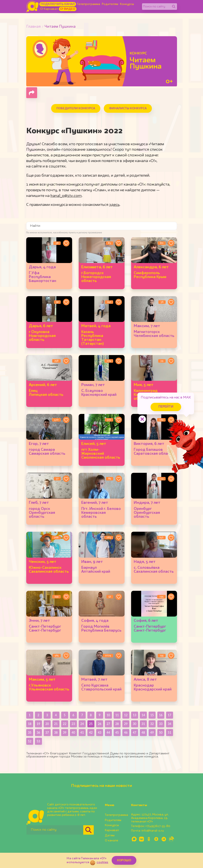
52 (29, 741)
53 (38, 741)
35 (29, 732)
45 (117, 732)
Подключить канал (58, 4)
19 (38, 724)
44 (108, 732)
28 (117, 724)
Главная (33, 27)
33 (161, 724)
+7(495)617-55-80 (158, 826)
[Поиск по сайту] (156, 7)
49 (152, 732)
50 (161, 732)
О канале (112, 841)
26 (99, 724)
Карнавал (112, 830)
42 (91, 732)
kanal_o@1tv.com (66, 196)
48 (143, 732)
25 (91, 724)
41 (82, 732)
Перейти (166, 407)
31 (143, 724)
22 (64, 724)
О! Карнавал (49, 9)
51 (169, 732)
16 (161, 715)
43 (99, 732)
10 (108, 715)
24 (82, 724)
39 (64, 732)
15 (152, 715)
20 (47, 724)
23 (73, 724)
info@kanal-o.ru (153, 831)
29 (126, 724)
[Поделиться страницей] (32, 93)
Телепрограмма (88, 4)
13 (134, 715)
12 (126, 715)
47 (134, 732)
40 (73, 732)
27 (108, 724)
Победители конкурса (76, 108)
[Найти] (174, 7)
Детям (110, 836)
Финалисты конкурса (128, 108)
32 (152, 724)
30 (134, 724)
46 (126, 732)
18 (29, 724)
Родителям (110, 4)
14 (143, 715)
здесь (114, 205)
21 (56, 724)
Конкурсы (127, 4)
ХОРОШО (124, 860)
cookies (102, 862)
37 (47, 732)
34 (169, 724)
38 (56, 732)
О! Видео (68, 9)
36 (38, 732)
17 (169, 715)
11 (117, 715)
